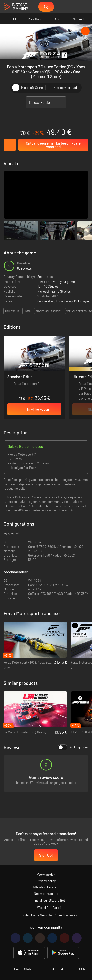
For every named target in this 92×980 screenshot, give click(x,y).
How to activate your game (56, 282)
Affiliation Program (46, 887)
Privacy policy (46, 881)
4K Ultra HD (12, 311)
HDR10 (27, 311)
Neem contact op (46, 894)
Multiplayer (82, 301)
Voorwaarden (46, 875)
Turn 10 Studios (48, 286)
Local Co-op (64, 301)
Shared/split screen (49, 311)
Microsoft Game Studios (54, 291)
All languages (73, 747)
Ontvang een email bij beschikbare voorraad (53, 145)
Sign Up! (46, 855)
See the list (45, 277)
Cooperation (46, 301)
